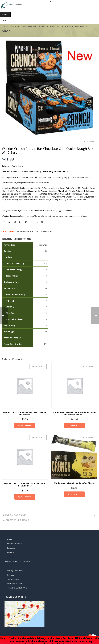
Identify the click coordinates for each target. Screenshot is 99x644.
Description (9, 231)
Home (5, 26)
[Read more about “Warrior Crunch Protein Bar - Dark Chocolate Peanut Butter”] (25, 497)
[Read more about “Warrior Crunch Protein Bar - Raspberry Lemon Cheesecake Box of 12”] (74, 426)
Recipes (10, 552)
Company (10, 575)
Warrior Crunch (18, 166)
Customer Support (14, 584)
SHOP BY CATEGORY (15, 515)
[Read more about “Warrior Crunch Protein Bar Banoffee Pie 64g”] (74, 494)
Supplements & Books (16, 520)
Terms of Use (12, 579)
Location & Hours (14, 544)
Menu (5, 15)
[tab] (9, 231)
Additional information (28, 231)
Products (10, 548)
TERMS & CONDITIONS (16, 588)
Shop (12, 26)
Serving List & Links (15, 571)
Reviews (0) (47, 231)
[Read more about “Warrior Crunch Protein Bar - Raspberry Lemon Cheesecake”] (25, 426)
